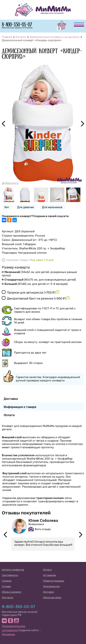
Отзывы (6, 586)
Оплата (47, 570)
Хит (7, 207)
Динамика (8, 634)
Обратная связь (52, 597)
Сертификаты (10, 575)
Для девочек (26, 207)
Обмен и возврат (12, 592)
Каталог (21, 37)
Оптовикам (49, 575)
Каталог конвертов (13, 570)
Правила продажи (54, 581)
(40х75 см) (39, 280)
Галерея (7, 581)
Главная (7, 37)
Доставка (48, 592)
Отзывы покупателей (26, 513)
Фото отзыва (43, 529)
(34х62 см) (39, 274)
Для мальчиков (52, 207)
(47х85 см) (35, 284)
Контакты (7, 597)
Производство (51, 586)
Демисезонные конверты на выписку (55, 37)
